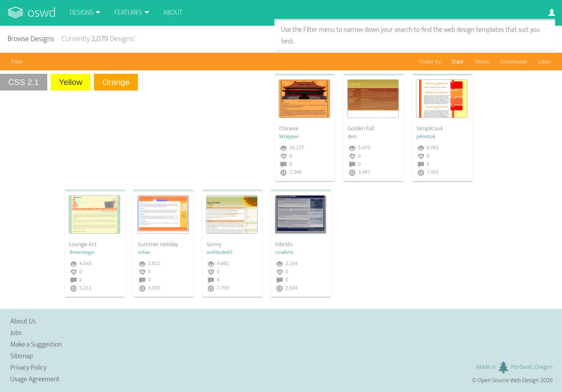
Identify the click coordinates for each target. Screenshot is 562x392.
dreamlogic (82, 252)
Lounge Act (83, 244)
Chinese (289, 129)
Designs (82, 13)
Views (482, 62)
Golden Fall (361, 129)
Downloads (514, 62)
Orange (116, 82)
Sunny (214, 244)
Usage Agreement (35, 379)
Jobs (16, 333)
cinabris (284, 252)
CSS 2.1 (23, 82)
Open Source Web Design (508, 380)
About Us (23, 321)
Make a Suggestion (36, 345)
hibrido (284, 244)
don (352, 137)
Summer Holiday (158, 244)
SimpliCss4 (430, 129)
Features (128, 13)
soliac (144, 252)
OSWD (42, 13)
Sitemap (22, 356)
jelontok (426, 137)
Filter (17, 62)
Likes (545, 62)
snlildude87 (220, 252)
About (173, 13)
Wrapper (289, 137)
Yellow (71, 82)
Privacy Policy (28, 368)
